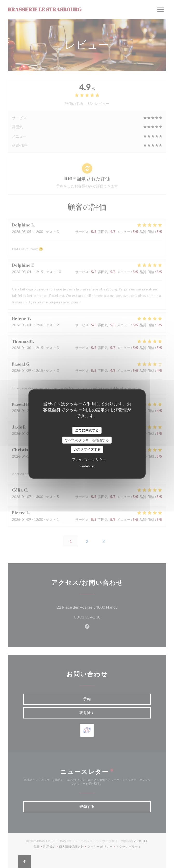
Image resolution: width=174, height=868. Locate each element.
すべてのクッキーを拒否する (87, 440)
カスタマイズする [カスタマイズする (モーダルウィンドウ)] (87, 449)
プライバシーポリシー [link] (89, 459)
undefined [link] (88, 466)
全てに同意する (87, 430)
